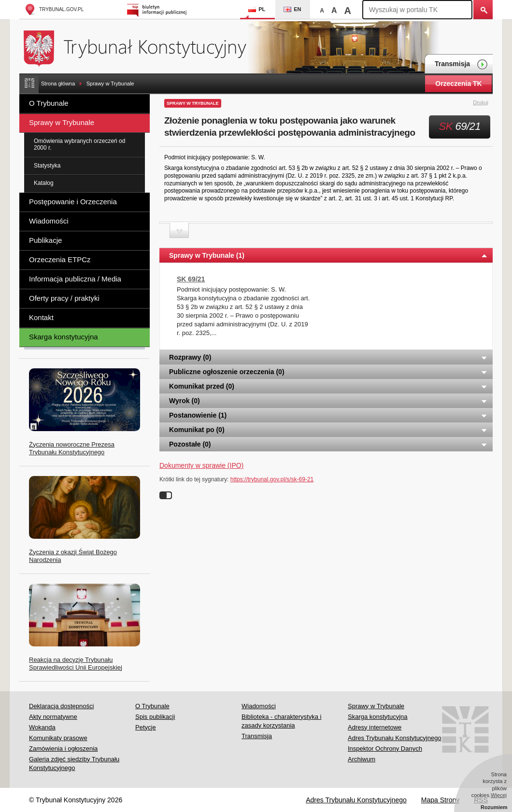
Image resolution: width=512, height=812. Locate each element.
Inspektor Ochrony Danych (385, 749)
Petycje (146, 727)
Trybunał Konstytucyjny (140, 47)
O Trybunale (49, 103)
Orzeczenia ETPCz (60, 259)
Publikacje (45, 240)
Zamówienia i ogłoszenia (63, 749)
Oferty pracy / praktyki (64, 298)
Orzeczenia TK (458, 84)
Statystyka (47, 166)
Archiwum (362, 759)
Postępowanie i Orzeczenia (73, 202)
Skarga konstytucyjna (64, 337)
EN (292, 9)
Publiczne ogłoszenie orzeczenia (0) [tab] (328, 372)
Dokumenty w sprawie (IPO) (201, 465)
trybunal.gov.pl (54, 9)
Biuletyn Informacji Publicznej (158, 9)
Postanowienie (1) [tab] (328, 415)
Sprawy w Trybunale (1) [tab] (328, 255)
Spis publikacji (155, 717)
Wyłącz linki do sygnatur (166, 495)
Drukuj (486, 103)
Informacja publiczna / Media (75, 279)
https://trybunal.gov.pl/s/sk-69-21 (272, 479)
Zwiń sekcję (179, 231)
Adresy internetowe (375, 727)
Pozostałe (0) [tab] (328, 444)
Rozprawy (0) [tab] (328, 357)
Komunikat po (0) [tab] (328, 430)
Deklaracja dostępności (61, 706)
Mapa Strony (440, 800)
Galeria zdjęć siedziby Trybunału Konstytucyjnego (74, 763)
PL (257, 9)
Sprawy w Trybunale (110, 84)
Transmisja (461, 64)
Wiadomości (49, 221)
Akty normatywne (53, 717)
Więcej (499, 795)
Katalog (44, 183)
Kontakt (41, 317)
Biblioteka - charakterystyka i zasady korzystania (281, 721)
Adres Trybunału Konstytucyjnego (395, 738)
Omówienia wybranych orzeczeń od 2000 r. (79, 144)
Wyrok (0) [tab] (328, 401)
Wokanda (42, 727)
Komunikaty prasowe (58, 738)
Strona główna (58, 84)
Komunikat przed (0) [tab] (328, 386)
